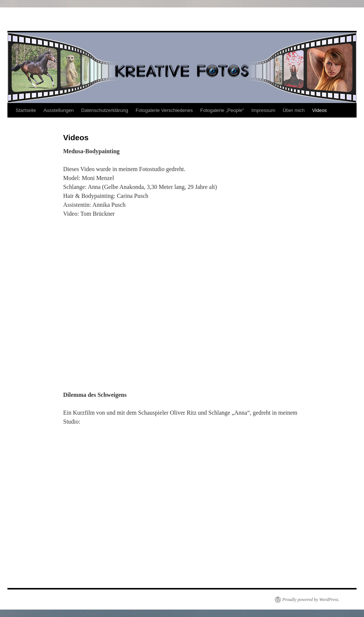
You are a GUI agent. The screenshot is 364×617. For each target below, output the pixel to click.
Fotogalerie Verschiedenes (164, 110)
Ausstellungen (59, 110)
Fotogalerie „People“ (222, 110)
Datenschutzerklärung (105, 110)
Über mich (294, 110)
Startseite (26, 110)
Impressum (263, 110)
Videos (319, 110)
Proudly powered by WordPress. (311, 600)
